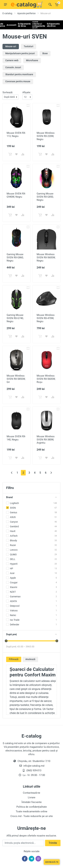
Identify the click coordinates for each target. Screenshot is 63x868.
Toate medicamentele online (31, 811)
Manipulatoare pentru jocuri (20, 53)
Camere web (12, 60)
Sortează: (8, 92)
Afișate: (27, 92)
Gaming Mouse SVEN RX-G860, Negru (15, 257)
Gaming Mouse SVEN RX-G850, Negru (45, 197)
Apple (13, 578)
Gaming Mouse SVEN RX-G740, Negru (15, 318)
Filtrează (14, 659)
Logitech (14, 503)
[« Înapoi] (12, 473)
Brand (31, 497)
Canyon (14, 522)
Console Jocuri (13, 67)
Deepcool (15, 606)
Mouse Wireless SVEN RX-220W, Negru (46, 136)
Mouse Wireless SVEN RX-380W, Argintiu (46, 440)
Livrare (32, 797)
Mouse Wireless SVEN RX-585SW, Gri (16, 379)
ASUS (13, 517)
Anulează (30, 659)
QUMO (13, 554)
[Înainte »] (51, 473)
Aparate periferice (26, 13)
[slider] (6, 641)
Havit (13, 531)
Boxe (45, 53)
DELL (13, 559)
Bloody (14, 540)
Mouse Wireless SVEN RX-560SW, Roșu (46, 379)
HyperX (14, 564)
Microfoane (32, 60)
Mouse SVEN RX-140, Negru (16, 438)
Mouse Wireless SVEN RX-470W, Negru (46, 318)
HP (12, 568)
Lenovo (14, 550)
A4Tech (14, 536)
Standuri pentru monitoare (19, 74)
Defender (15, 625)
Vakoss (14, 611)
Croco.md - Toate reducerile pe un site (32, 816)
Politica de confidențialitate (32, 807)
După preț (31, 634)
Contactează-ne (31, 793)
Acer (12, 573)
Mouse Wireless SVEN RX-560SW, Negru (46, 257)
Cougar (14, 583)
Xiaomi (14, 587)
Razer (13, 545)
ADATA (13, 601)
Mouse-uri (11, 46)
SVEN (13, 508)
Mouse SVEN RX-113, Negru (16, 134)
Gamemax (15, 597)
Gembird (14, 526)
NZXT (13, 592)
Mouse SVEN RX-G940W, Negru (16, 195)
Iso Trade (15, 620)
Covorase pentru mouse (18, 81)
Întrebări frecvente (32, 802)
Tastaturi (29, 46)
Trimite (53, 843)
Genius (14, 512)
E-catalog (7, 13)
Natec (13, 615)
